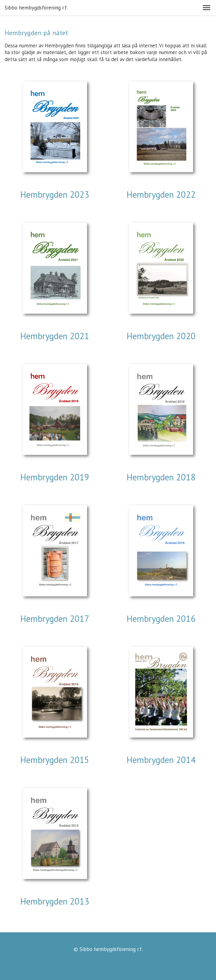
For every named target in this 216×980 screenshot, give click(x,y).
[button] (207, 8)
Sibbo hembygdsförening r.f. (36, 8)
